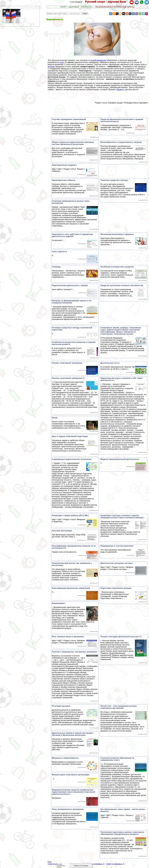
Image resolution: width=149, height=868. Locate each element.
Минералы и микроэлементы (65, 758)
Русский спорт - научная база (107, 2)
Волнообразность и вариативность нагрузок (121, 142)
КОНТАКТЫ (86, 7)
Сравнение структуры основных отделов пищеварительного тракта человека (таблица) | (122, 517)
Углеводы (56, 267)
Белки (55, 418)
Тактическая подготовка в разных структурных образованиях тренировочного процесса (122, 833)
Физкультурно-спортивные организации (70, 775)
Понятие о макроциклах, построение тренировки (74, 652)
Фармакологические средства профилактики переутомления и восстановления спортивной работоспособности (73, 792)
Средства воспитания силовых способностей (122, 285)
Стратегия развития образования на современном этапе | (117, 759)
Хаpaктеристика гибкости (63, 180)
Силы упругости (59, 252)
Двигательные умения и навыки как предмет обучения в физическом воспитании (73, 734)
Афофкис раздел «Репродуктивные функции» (128, 103)
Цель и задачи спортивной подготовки (70, 436)
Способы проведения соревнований (69, 119)
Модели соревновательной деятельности (120, 459)
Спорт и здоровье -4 (115, 864)
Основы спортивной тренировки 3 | (68, 378)
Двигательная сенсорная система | (117, 563)
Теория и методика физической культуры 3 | (121, 637)
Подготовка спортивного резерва (116, 588)
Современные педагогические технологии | (72, 459)
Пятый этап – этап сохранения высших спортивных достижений (119, 707)
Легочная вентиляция (62, 531)
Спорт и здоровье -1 (56, 864)
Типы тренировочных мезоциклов (68, 809)
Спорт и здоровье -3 (96, 864)
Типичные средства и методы (114, 180)
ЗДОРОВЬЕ (74, 7)
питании (51, 67)
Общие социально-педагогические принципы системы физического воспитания (73, 143)
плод (62, 62)
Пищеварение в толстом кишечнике (117, 546)
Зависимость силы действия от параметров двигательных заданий (72, 235)
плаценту (120, 90)
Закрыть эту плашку (81, 866)
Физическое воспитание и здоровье (117, 234)
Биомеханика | (58, 603)
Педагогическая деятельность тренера (70, 285)
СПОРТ (63, 7)
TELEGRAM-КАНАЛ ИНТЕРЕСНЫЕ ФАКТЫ (115, 7)
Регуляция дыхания (61, 706)
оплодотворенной (98, 60)
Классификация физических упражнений (71, 588)
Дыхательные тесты (110, 363)
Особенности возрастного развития (117, 267)
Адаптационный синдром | (64, 165)
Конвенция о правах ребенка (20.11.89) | (70, 515)
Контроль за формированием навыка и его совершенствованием (72, 302)
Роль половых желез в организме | (68, 637)
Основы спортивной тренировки (67, 363)
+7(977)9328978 (76, 2)
